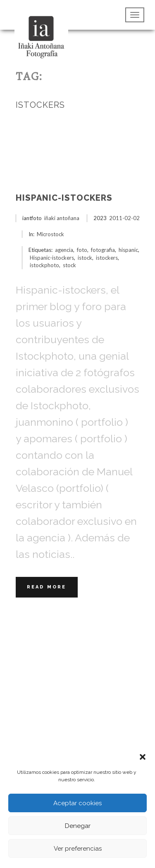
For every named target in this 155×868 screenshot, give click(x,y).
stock (69, 265)
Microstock (50, 234)
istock (85, 258)
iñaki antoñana (62, 218)
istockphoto (44, 265)
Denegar (78, 826)
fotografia (103, 250)
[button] (143, 756)
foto (82, 250)
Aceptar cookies (77, 803)
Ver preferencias (78, 849)
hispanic (128, 250)
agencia (64, 250)
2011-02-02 (124, 218)
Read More (46, 587)
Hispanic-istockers (64, 198)
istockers (107, 258)
